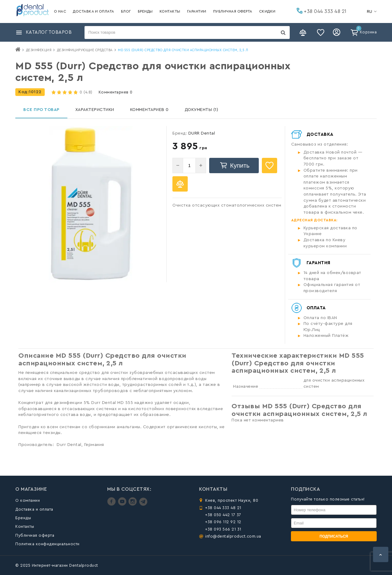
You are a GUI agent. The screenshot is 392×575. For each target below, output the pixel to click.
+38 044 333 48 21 (322, 11)
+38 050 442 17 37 (223, 515)
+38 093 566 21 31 (223, 529)
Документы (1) (202, 110)
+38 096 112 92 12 (223, 522)
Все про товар (41, 110)
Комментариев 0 (116, 92)
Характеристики (95, 110)
